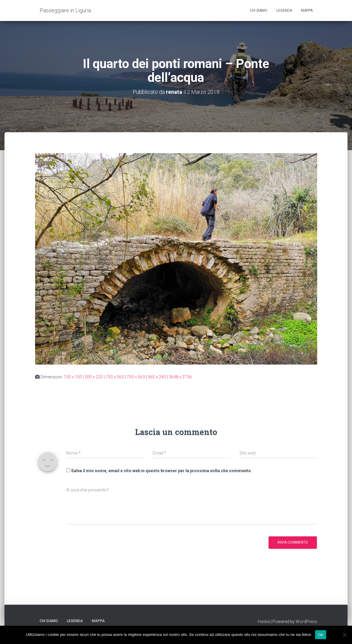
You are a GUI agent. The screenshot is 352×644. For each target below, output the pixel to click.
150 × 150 (73, 377)
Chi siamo (259, 10)
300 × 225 (94, 377)
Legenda (284, 10)
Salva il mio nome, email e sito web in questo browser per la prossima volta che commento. (162, 471)
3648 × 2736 (180, 377)
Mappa (307, 10)
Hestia (264, 622)
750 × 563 (115, 377)
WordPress (306, 622)
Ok (321, 635)
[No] (344, 635)
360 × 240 (157, 377)
